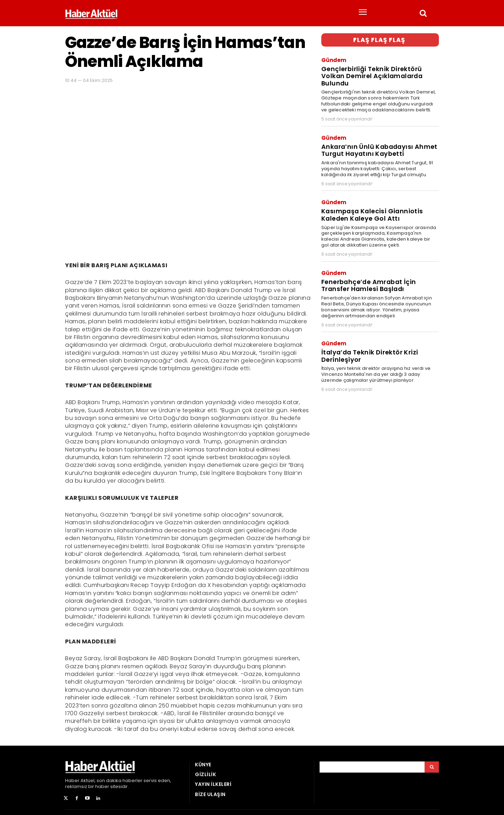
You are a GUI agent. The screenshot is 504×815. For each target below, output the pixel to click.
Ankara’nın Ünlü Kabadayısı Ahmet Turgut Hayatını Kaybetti (377, 147)
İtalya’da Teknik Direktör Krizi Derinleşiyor (368, 348)
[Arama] (432, 767)
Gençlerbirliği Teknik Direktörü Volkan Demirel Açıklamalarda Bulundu (370, 74)
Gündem (334, 59)
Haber (72, 781)
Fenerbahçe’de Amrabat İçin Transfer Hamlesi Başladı (367, 279)
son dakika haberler (120, 781)
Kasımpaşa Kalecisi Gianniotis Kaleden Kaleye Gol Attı (370, 210)
